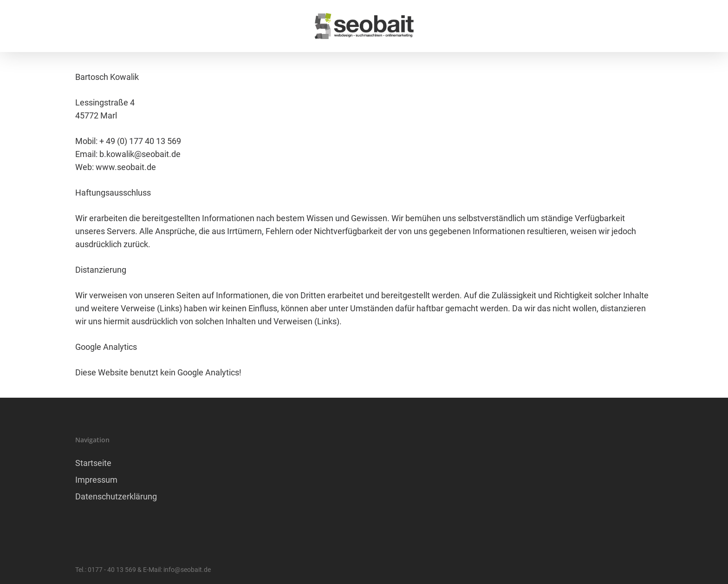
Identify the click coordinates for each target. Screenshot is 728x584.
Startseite (93, 463)
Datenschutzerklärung (116, 496)
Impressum (96, 480)
